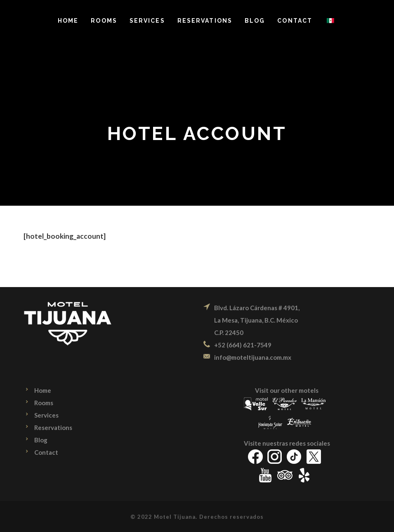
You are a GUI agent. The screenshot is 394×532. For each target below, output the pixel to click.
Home (43, 390)
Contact (46, 452)
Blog (41, 440)
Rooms (44, 403)
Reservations (53, 427)
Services (46, 415)
